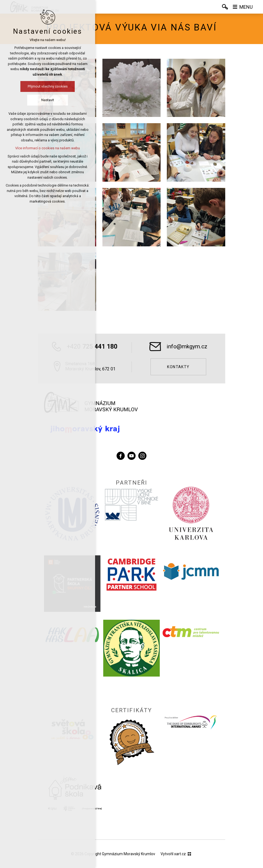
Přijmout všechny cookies (48, 86)
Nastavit (48, 100)
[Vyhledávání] (225, 7)
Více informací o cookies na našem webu (48, 148)
